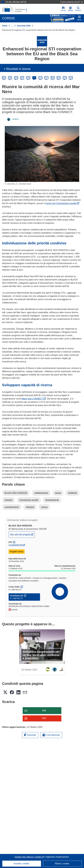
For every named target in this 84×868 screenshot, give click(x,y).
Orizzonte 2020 (24, 26)
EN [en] (16, 78)
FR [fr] (28, 78)
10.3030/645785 (16, 545)
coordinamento (12, 507)
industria (30, 507)
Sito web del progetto (22, 534)
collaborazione (41, 493)
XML (44, 711)
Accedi (63, 9)
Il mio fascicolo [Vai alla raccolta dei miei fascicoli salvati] (51, 735)
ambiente (72, 493)
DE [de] (10, 78)
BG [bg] (4, 78)
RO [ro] (53, 78)
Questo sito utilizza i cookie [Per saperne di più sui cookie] (28, 857)
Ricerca (78, 9)
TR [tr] (65, 78)
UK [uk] (71, 78)
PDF (44, 718)
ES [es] (22, 78)
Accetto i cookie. (22, 864)
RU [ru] (59, 78)
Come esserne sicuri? (72, 2)
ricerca (44, 507)
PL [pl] (47, 78)
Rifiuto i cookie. (62, 864)
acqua (58, 493)
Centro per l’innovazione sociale (62, 203)
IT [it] (34, 78)
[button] (70, 9)
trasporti (8, 500)
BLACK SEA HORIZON (16, 493)
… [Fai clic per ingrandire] (12, 26)
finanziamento (52, 500)
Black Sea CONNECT (34, 399)
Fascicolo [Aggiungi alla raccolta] (30, 735)
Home (5, 26)
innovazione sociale (29, 500)
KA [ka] (40, 78)
